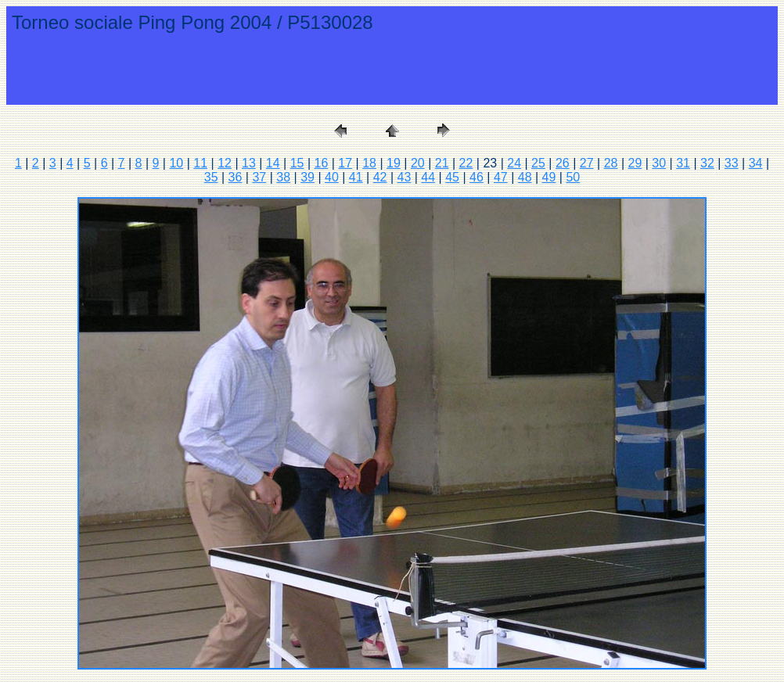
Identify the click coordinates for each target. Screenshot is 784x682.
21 (442, 163)
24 (514, 163)
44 (428, 177)
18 (369, 163)
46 (477, 177)
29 (635, 163)
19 (394, 163)
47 (501, 177)
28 (611, 163)
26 (563, 163)
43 (405, 177)
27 (587, 163)
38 (283, 177)
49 (549, 177)
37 (259, 177)
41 (356, 177)
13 (249, 163)
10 (176, 163)
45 (452, 177)
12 (225, 163)
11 (200, 163)
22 (466, 163)
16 (322, 163)
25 (538, 163)
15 (297, 163)
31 (683, 163)
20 (418, 163)
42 (380, 177)
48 (525, 177)
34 (756, 163)
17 (345, 163)
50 (573, 177)
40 (332, 177)
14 (273, 163)
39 (307, 177)
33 (732, 163)
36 (236, 177)
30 (659, 163)
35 (211, 177)
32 (707, 163)
